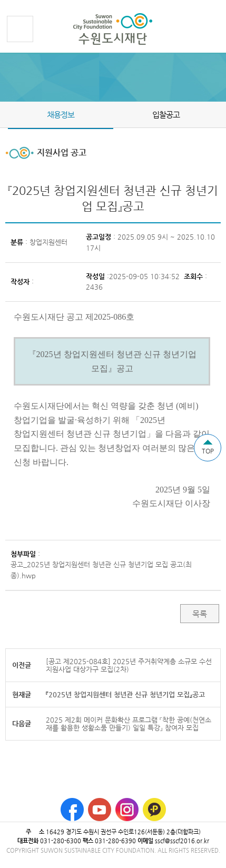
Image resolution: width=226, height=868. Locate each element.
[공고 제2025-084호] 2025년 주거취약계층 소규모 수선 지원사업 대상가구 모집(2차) (129, 665)
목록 (200, 614)
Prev (6, 114)
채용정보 (61, 115)
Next (220, 114)
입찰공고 (166, 115)
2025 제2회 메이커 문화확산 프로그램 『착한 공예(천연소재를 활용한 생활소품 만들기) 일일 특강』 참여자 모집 (129, 724)
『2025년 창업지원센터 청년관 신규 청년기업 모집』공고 (125, 694)
